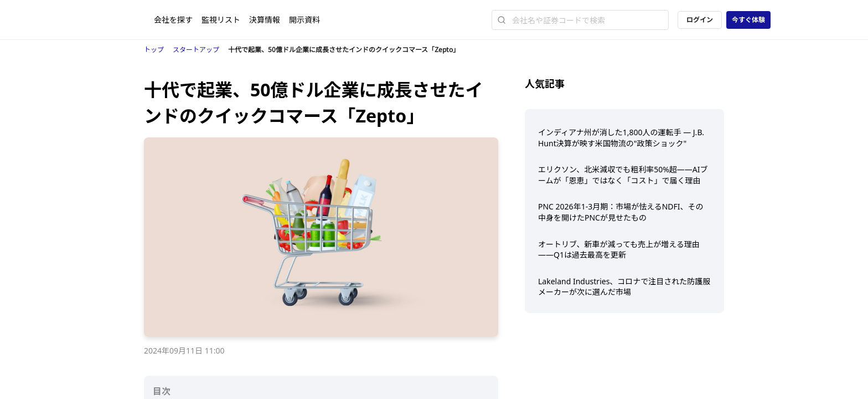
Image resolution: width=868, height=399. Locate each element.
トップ (154, 50)
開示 (304, 20)
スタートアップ (196, 50)
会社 (173, 20)
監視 (221, 20)
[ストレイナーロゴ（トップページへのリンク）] (126, 20)
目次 (162, 391)
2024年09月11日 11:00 (184, 351)
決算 (265, 20)
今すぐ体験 (748, 20)
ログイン (700, 20)
